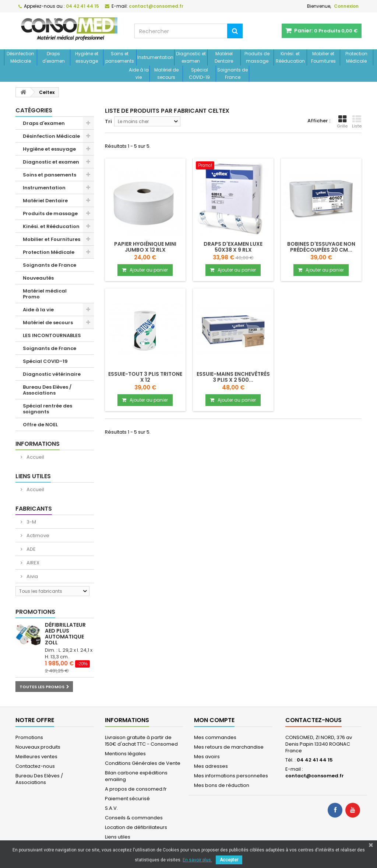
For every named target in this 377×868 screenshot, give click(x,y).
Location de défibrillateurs (136, 827)
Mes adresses (211, 766)
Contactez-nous (35, 766)
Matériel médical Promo (45, 294)
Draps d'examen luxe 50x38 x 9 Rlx (233, 247)
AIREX (32, 563)
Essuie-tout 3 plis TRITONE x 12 (145, 377)
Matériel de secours (166, 73)
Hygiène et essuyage (87, 57)
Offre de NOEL (40, 425)
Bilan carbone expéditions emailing (136, 776)
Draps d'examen (54, 57)
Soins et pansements (120, 57)
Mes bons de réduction (222, 785)
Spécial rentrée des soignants (47, 409)
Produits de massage (257, 57)
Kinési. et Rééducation (290, 57)
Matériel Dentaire (224, 57)
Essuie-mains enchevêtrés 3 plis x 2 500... (233, 377)
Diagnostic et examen (191, 57)
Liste (357, 122)
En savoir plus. (197, 860)
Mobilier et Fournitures (323, 57)
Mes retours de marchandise (229, 747)
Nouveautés (38, 278)
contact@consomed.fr (315, 776)
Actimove (37, 535)
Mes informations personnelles (231, 776)
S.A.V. (111, 808)
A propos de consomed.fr (136, 789)
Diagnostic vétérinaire (52, 374)
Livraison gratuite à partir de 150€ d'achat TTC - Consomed (141, 741)
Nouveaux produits (38, 747)
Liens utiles (33, 476)
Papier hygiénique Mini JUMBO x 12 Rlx (145, 247)
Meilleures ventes (36, 757)
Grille (342, 122)
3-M (31, 522)
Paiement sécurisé (127, 799)
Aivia (32, 576)
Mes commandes (215, 737)
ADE (31, 549)
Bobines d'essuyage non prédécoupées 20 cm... (321, 247)
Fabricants (34, 509)
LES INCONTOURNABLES (52, 335)
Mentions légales (125, 754)
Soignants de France (232, 73)
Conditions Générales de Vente (143, 763)
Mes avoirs (207, 757)
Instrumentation (155, 57)
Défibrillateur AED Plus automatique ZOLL (65, 634)
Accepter (229, 860)
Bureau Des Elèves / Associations (47, 390)
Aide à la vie (139, 73)
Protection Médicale (356, 57)
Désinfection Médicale (20, 57)
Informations (38, 444)
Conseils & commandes (134, 818)
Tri (108, 121)
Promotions (35, 612)
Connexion (346, 6)
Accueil (35, 457)
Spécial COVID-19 (199, 73)
